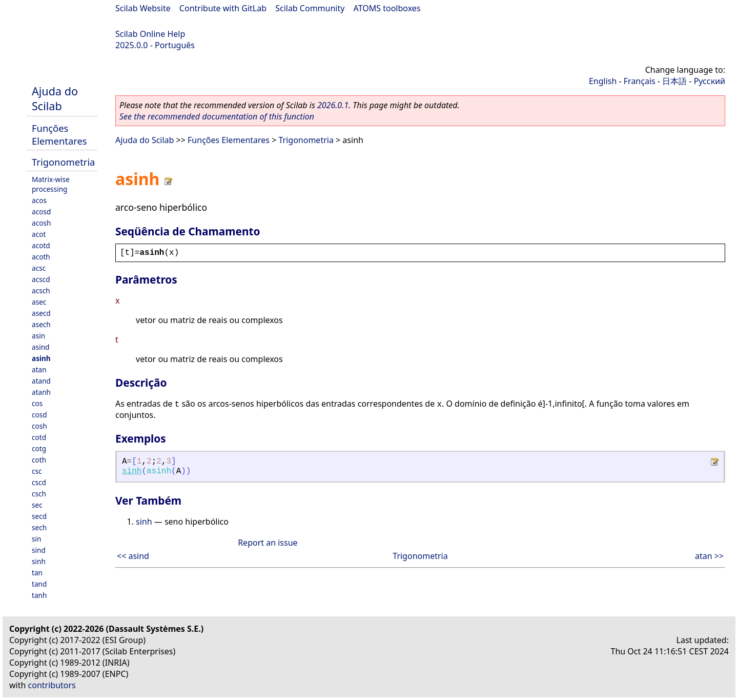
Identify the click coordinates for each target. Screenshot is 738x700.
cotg (39, 448)
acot (39, 234)
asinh (41, 358)
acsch (41, 291)
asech (41, 324)
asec (39, 302)
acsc (39, 268)
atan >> (709, 556)
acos (39, 200)
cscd (39, 482)
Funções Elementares (59, 134)
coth (39, 460)
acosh (41, 223)
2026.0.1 (333, 105)
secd (39, 516)
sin (36, 539)
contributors (52, 685)
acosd (41, 212)
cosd (39, 415)
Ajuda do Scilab (55, 98)
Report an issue (268, 543)
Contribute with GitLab (223, 8)
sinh (39, 561)
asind (40, 347)
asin (38, 336)
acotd (41, 245)
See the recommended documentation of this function (217, 116)
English (603, 81)
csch (39, 494)
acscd (41, 279)
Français (640, 81)
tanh (39, 595)
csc (37, 471)
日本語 (674, 81)
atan (39, 369)
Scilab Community (310, 8)
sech (39, 527)
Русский (710, 81)
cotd (39, 437)
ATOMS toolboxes (387, 8)
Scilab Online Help (150, 34)
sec (37, 505)
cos (37, 403)
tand (39, 584)
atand (41, 381)
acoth (41, 257)
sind (39, 550)
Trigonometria (63, 162)
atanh (41, 392)
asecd (41, 313)
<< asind (133, 556)
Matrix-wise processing (51, 184)
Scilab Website (143, 8)
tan (37, 573)
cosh (39, 426)
